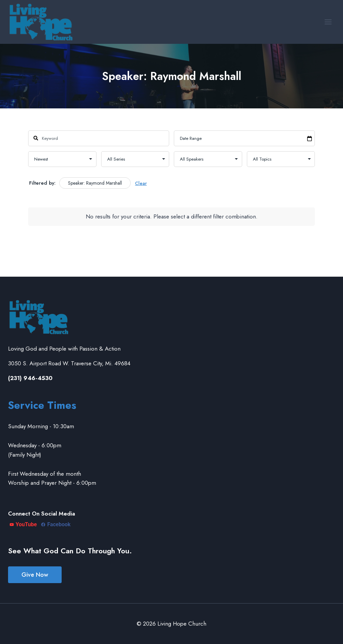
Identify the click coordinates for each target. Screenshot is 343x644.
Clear (141, 183)
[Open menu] (328, 22)
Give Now (35, 575)
